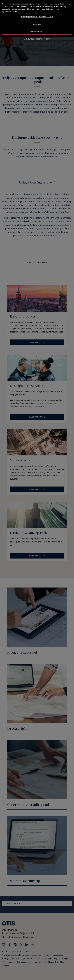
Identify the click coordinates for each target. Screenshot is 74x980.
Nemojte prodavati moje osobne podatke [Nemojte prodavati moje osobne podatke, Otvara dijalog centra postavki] (37, 15)
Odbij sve (37, 22)
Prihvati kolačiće (37, 30)
